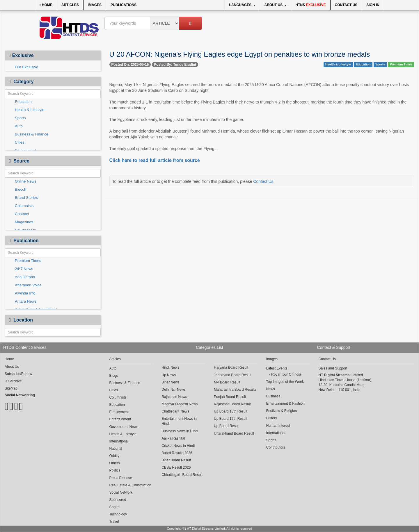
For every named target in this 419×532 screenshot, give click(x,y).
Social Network (121, 492)
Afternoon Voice (28, 285)
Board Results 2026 (177, 453)
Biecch (21, 189)
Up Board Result (227, 426)
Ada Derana (25, 277)
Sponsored (118, 500)
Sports (20, 118)
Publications (124, 5)
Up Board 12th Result (231, 419)
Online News (26, 181)
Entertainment (120, 419)
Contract (22, 214)
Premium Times (28, 261)
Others (115, 463)
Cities (20, 142)
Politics (115, 470)
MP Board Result (227, 382)
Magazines (24, 222)
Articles (70, 5)
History (272, 418)
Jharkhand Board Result (233, 375)
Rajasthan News (174, 397)
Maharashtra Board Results (235, 390)
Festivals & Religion (282, 411)
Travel (114, 522)
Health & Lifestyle (30, 110)
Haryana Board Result (231, 367)
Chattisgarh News (175, 411)
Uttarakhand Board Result (234, 433)
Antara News (26, 301)
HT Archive (13, 381)
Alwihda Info (25, 293)
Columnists (24, 206)
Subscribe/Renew (18, 374)
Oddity (114, 456)
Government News (124, 427)
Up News (169, 375)
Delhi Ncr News (174, 390)
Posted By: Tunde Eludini (175, 65)
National (116, 449)
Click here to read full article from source (155, 160)
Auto (19, 126)
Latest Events (277, 368)
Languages (242, 5)
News (271, 389)
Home (46, 5)
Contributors (276, 447)
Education (23, 102)
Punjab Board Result (230, 397)
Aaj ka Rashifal (173, 438)
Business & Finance (32, 134)
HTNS (311, 5)
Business (273, 396)
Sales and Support (333, 368)
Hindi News (170, 367)
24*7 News (24, 269)
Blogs (114, 376)
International (119, 441)
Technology (118, 514)
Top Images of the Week (285, 382)
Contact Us (346, 5)
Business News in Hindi (180, 431)
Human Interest (278, 426)
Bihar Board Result (176, 460)
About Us (276, 5)
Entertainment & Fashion (285, 404)
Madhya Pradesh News (180, 404)
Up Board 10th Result (231, 411)
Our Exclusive (26, 67)
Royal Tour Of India (286, 374)
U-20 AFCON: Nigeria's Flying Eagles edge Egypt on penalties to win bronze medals (240, 54)
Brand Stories (26, 198)
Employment (119, 412)
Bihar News (170, 382)
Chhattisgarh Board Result (182, 475)
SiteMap (11, 388)
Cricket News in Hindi (178, 446)
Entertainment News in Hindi (179, 421)
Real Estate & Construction (130, 485)
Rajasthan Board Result (232, 404)
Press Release (121, 478)
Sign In (373, 5)
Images (95, 5)
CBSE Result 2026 (176, 467)
